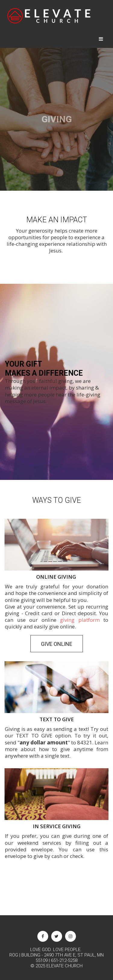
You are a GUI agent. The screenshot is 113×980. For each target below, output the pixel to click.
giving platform (80, 620)
